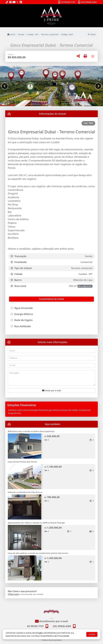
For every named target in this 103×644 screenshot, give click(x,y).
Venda (21, 34)
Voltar (92, 34)
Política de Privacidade (58, 634)
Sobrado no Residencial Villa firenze (25, 492)
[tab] (24, 299)
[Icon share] (7, 2)
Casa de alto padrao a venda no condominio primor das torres (38, 553)
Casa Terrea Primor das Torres (22, 462)
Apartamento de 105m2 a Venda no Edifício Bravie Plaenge (36, 523)
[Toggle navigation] (92, 8)
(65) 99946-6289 (89, 2)
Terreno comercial (49, 34)
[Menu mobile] (51, 16)
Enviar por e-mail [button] (51, 390)
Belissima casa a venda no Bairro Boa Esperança (31, 431)
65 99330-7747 (68, 2)
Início (11, 34)
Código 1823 (67, 34)
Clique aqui (13, 594)
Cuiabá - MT (32, 34)
